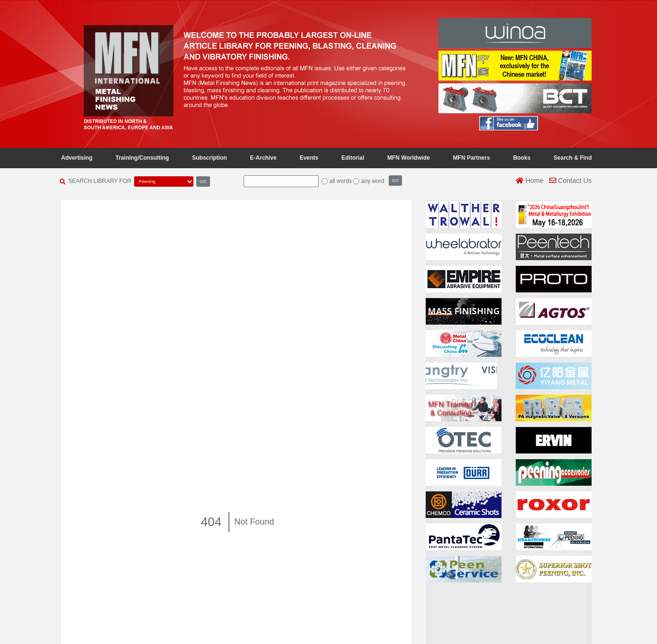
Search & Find (573, 158)
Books (522, 158)
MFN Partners (472, 158)
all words (341, 181)
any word (373, 181)
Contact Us (570, 181)
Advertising (77, 158)
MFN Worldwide (409, 158)
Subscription (209, 158)
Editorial (353, 158)
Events (309, 158)
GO (203, 181)
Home (529, 181)
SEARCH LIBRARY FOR (100, 181)
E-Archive (263, 158)
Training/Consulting (142, 158)
